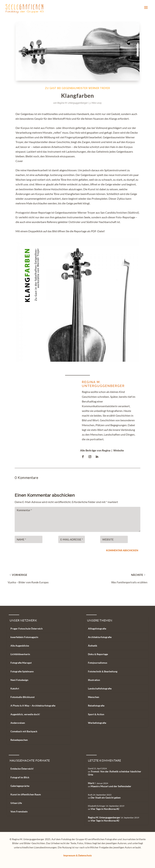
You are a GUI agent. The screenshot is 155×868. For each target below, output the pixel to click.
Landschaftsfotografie (100, 688)
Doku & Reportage (98, 654)
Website (119, 450)
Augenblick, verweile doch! (25, 714)
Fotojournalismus (98, 663)
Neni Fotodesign (19, 680)
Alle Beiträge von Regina (95, 450)
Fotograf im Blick (20, 777)
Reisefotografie (96, 706)
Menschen (94, 697)
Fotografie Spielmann (22, 671)
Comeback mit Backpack (24, 731)
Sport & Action (96, 714)
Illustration (94, 680)
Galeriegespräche (20, 786)
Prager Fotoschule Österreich (27, 629)
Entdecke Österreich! (22, 769)
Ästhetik (93, 646)
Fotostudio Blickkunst (23, 697)
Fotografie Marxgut (21, 663)
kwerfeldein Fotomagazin (24, 637)
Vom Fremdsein (19, 811)
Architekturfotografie (100, 637)
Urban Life (16, 803)
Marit (91, 783)
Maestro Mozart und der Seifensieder (111, 786)
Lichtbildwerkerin (20, 654)
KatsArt (15, 688)
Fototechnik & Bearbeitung (103, 671)
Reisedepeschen (19, 740)
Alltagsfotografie (97, 629)
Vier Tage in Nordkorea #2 (105, 809)
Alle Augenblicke (20, 646)
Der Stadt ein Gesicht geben (106, 798)
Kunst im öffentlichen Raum (26, 794)
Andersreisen (18, 723)
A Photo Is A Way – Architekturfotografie (33, 706)
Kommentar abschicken (122, 550)
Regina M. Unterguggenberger (72, 103)
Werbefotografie (97, 723)
